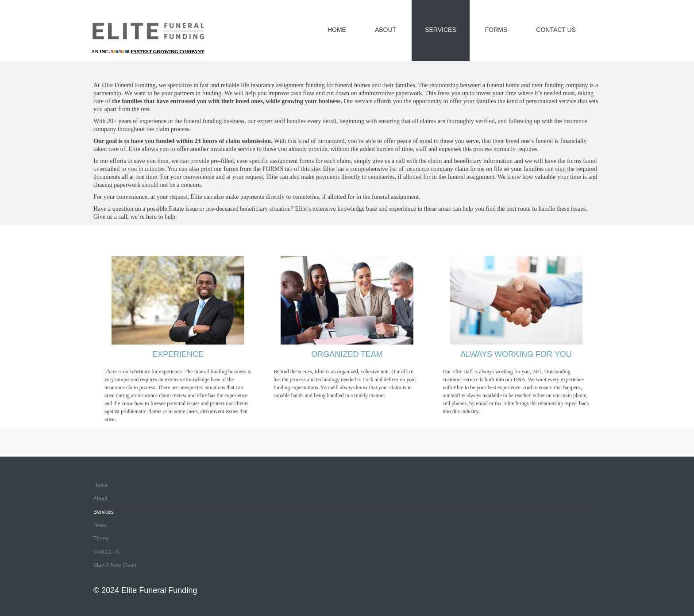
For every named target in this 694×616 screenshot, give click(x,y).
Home (337, 30)
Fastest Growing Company (168, 51)
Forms (496, 30)
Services (441, 30)
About (386, 30)
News (100, 525)
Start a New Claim (115, 565)
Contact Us (556, 30)
